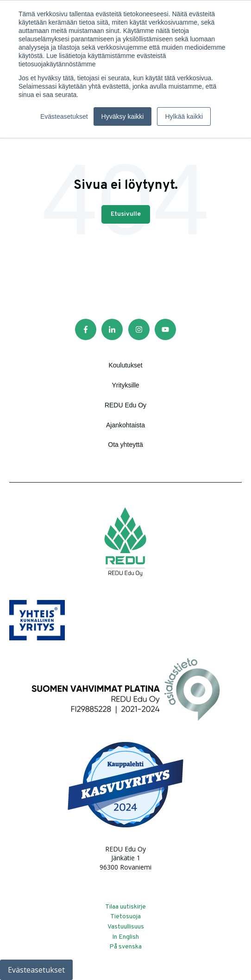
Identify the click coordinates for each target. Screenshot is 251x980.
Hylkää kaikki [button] (184, 116)
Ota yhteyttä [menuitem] (125, 440)
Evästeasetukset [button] (64, 116)
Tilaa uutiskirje (125, 903)
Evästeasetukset (36, 970)
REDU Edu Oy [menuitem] (125, 401)
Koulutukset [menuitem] (125, 361)
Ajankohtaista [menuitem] (125, 421)
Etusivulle (126, 210)
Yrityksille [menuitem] (125, 381)
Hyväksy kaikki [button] (123, 116)
